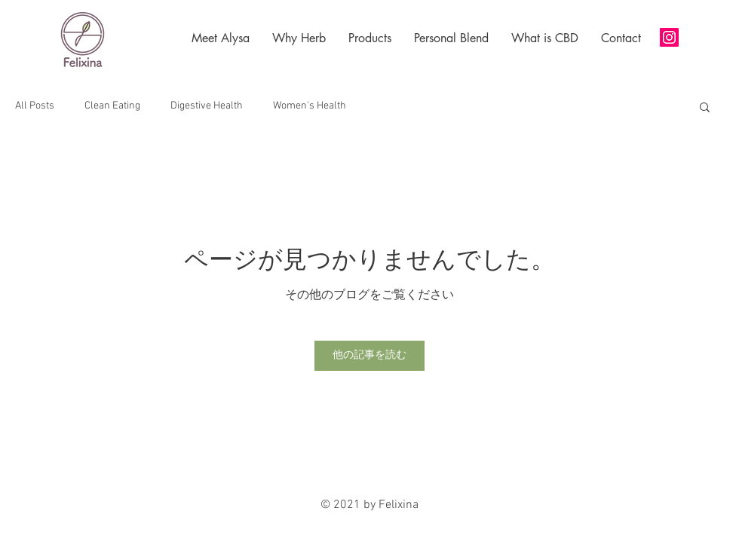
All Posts (35, 106)
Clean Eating (112, 106)
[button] (705, 106)
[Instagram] (669, 37)
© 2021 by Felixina (369, 505)
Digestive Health (207, 106)
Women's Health (310, 106)
